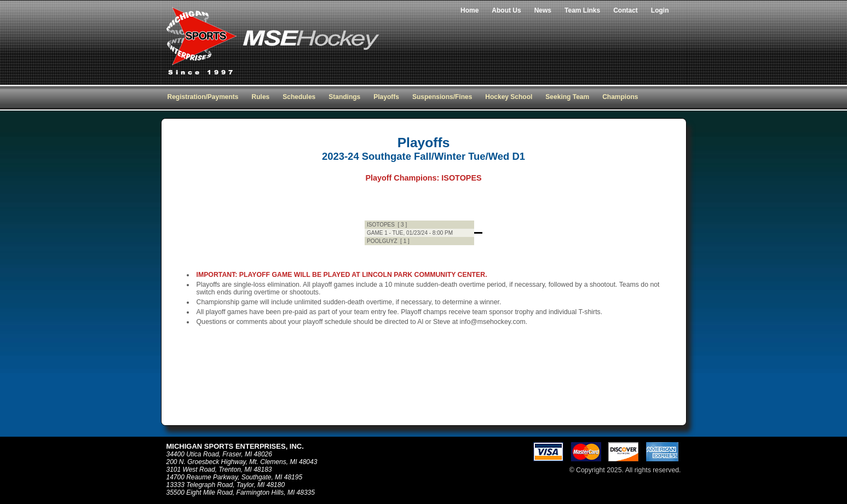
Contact (626, 10)
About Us (506, 10)
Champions (620, 97)
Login (660, 10)
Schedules (299, 97)
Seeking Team (567, 97)
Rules (261, 97)
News (543, 10)
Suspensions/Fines (442, 97)
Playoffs (386, 97)
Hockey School (509, 97)
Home (469, 10)
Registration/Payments (203, 97)
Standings (344, 97)
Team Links (582, 10)
